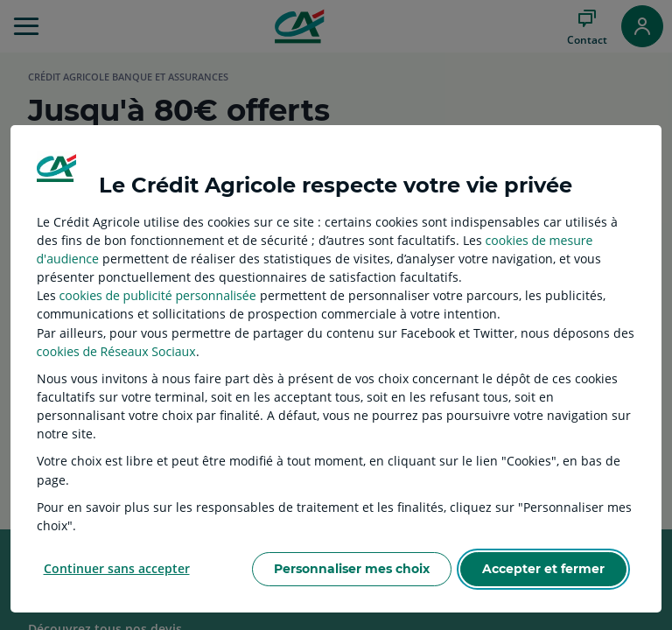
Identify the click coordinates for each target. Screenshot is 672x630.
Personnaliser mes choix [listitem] (352, 569)
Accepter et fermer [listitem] (543, 569)
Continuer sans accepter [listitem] (117, 568)
